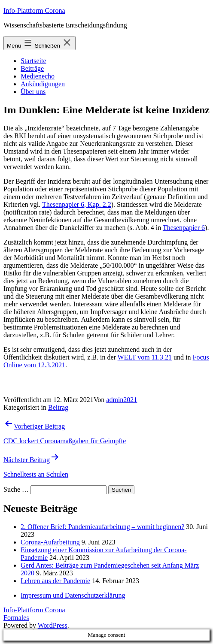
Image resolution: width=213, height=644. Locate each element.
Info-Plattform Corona (34, 11)
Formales (16, 618)
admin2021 (122, 400)
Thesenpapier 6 (184, 228)
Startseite (33, 61)
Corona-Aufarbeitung (50, 542)
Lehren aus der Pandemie (55, 581)
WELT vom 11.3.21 (145, 357)
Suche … (16, 489)
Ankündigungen (43, 84)
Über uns (33, 92)
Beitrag (58, 407)
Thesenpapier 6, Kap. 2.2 (77, 204)
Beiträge (32, 68)
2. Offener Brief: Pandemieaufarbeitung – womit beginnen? (102, 527)
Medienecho (38, 76)
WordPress (53, 625)
